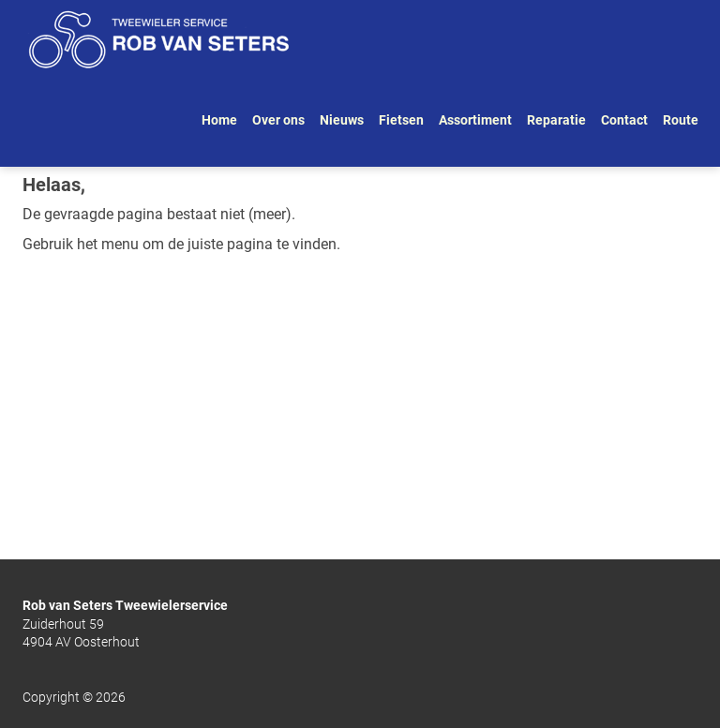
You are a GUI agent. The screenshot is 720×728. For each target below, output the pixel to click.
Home (219, 120)
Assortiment (475, 120)
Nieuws (342, 120)
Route (681, 120)
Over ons (278, 120)
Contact (624, 120)
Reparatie (556, 120)
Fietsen (401, 120)
